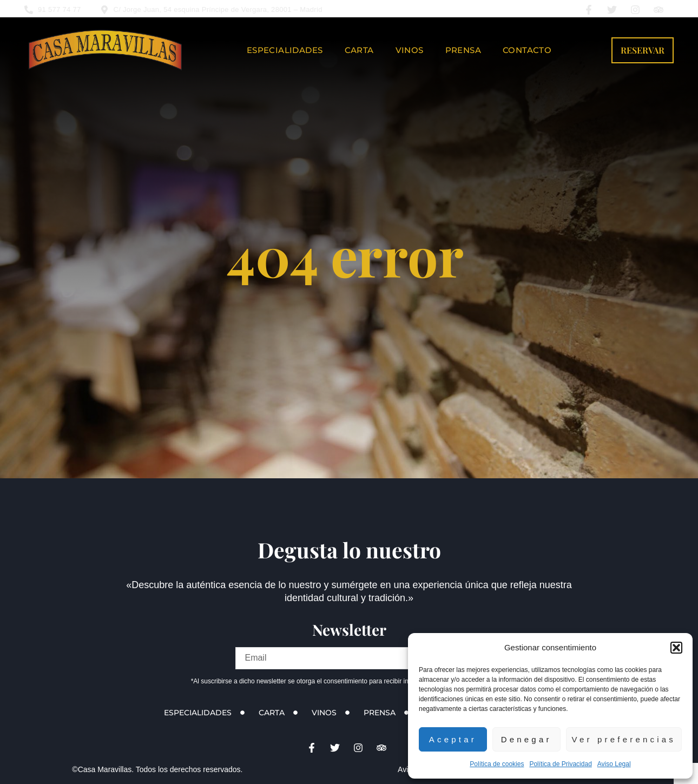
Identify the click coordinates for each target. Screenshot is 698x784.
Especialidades (285, 50)
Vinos (410, 50)
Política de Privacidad (560, 764)
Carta (359, 50)
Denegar (526, 739)
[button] (676, 648)
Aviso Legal (614, 764)
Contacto (527, 50)
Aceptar (453, 739)
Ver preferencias (624, 739)
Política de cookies (497, 764)
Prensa (463, 50)
